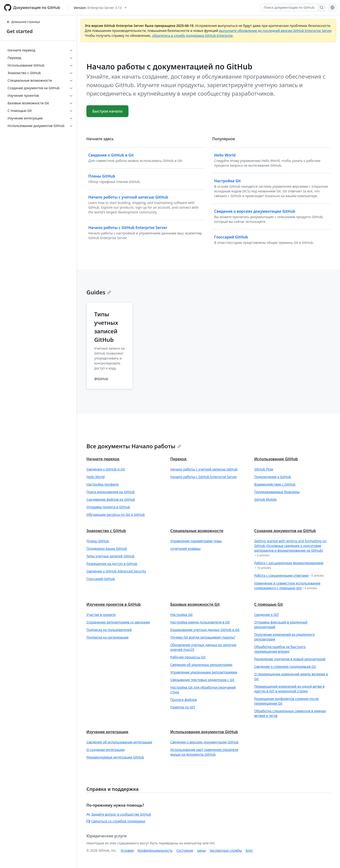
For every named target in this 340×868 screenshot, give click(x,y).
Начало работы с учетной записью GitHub (204, 469)
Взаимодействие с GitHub (275, 484)
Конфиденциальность (155, 850)
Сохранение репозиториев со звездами (118, 622)
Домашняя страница (23, 22)
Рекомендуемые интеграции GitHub (115, 757)
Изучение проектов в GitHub (114, 604)
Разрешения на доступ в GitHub (112, 564)
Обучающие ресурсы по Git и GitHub (116, 514)
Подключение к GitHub (273, 477)
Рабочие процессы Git (188, 657)
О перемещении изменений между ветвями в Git (291, 676)
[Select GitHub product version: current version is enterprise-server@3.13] (100, 8)
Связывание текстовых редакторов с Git (202, 680)
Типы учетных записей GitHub (110, 556)
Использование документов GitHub (204, 732)
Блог (249, 850)
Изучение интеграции (107, 732)
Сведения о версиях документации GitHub (204, 742)
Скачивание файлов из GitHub (111, 499)
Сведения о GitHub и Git (106, 469)
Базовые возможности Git (195, 604)
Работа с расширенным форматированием (289, 565)
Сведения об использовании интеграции (119, 742)
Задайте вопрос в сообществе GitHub (119, 814)
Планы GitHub (98, 541)
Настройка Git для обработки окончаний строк (203, 690)
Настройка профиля (102, 484)
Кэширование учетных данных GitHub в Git (205, 630)
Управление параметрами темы (196, 541)
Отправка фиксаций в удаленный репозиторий (281, 625)
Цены (202, 850)
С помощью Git (269, 604)
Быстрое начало (107, 111)
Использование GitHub (276, 459)
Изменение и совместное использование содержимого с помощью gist (287, 586)
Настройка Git (181, 615)
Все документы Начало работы (134, 446)
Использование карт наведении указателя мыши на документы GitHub (204, 752)
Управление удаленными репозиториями (204, 672)
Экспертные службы (226, 850)
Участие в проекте (101, 615)
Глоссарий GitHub (101, 579)
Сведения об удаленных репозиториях (201, 665)
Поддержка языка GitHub (107, 548)
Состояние (185, 850)
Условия (127, 850)
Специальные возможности (197, 531)
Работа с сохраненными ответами (289, 576)
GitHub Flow (264, 469)
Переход (178, 459)
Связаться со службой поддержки (116, 821)
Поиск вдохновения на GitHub (111, 492)
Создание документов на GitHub (285, 531)
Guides (99, 292)
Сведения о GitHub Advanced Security (116, 571)
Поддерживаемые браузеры (277, 492)
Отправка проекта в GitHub (108, 507)
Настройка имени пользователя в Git (200, 622)
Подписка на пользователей (109, 630)
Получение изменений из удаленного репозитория (285, 637)
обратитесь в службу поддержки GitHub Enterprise (192, 36)
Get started (20, 31)
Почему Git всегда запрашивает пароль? (203, 637)
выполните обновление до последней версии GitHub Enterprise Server (275, 31)
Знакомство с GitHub (106, 531)
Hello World (96, 477)
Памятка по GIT (183, 707)
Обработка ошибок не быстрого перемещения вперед (280, 649)
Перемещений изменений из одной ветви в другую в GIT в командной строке (289, 689)
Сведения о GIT (267, 615)
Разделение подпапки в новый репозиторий (290, 659)
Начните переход (103, 459)
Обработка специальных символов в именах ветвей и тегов (290, 713)
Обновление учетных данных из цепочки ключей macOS (203, 647)
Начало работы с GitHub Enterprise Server (204, 477)
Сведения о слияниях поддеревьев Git (285, 667)
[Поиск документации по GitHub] (289, 8)
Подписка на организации (107, 637)
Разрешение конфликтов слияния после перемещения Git (287, 701)
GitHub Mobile (266, 499)
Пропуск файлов (183, 700)
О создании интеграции (106, 750)
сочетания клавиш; (186, 548)
